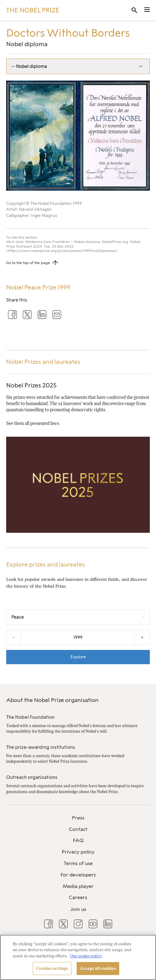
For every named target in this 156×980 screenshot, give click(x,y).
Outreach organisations (32, 777)
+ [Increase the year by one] (142, 637)
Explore (78, 657)
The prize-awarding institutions (41, 747)
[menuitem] (78, 818)
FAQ (78, 840)
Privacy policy (78, 852)
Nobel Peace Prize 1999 (38, 287)
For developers (78, 875)
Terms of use (78, 863)
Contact (78, 829)
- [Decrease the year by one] (14, 637)
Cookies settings (52, 968)
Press (78, 818)
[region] (78, 957)
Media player (78, 886)
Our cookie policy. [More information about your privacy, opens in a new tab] (86, 956)
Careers (78, 897)
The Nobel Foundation (30, 717)
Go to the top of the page (28, 263)
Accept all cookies (98, 968)
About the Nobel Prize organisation (52, 700)
